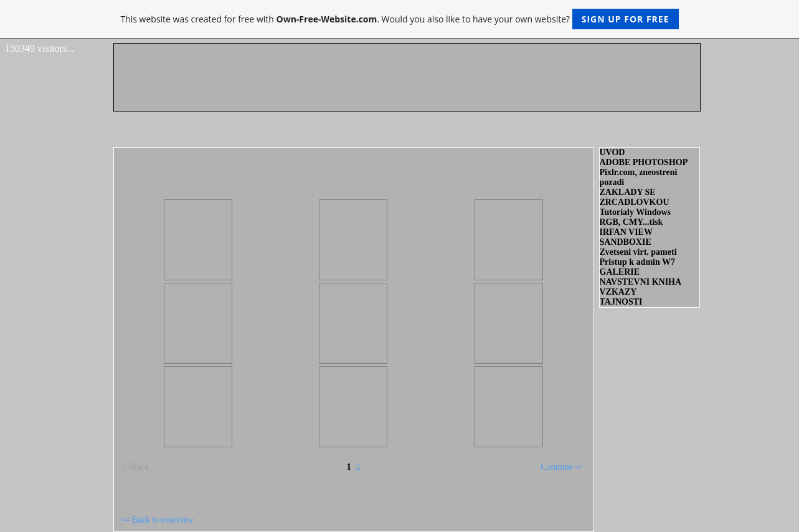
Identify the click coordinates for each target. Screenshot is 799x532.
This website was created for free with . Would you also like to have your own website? (399, 19)
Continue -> (561, 467)
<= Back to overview (157, 520)
